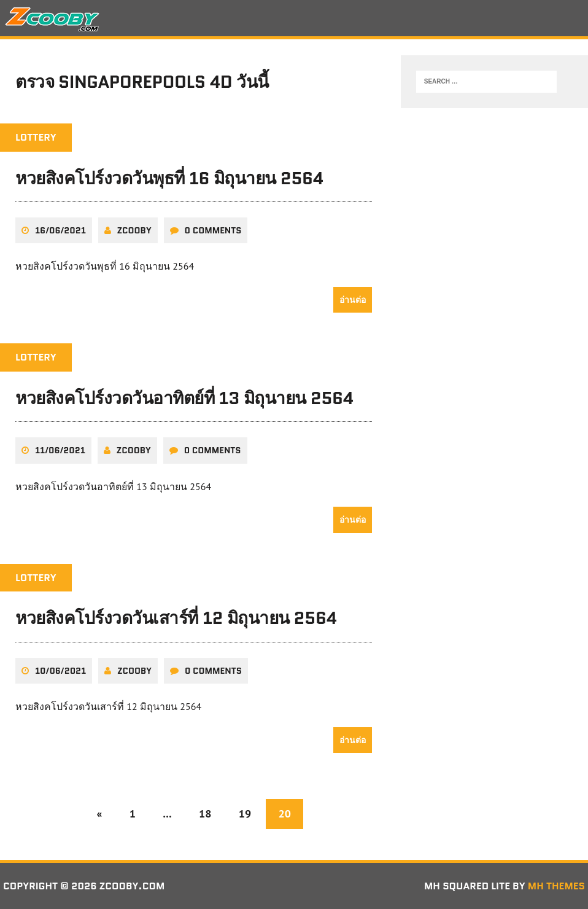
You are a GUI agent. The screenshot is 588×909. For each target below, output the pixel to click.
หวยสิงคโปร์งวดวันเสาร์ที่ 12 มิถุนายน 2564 (176, 618)
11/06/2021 (60, 450)
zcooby (134, 230)
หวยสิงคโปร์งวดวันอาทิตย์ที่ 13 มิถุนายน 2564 (184, 398)
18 (205, 813)
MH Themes (556, 886)
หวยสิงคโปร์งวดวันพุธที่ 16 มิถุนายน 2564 (169, 178)
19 (245, 813)
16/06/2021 (60, 230)
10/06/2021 (60, 671)
